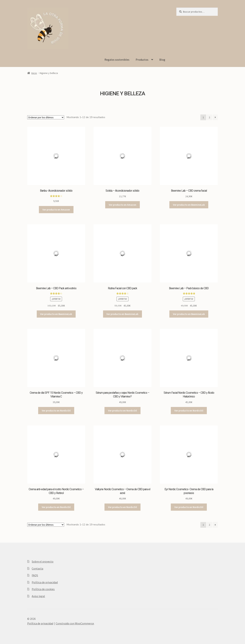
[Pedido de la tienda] (46, 117)
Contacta (37, 568)
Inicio (34, 73)
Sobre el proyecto (43, 561)
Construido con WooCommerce (75, 623)
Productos (142, 60)
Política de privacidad (45, 582)
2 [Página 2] (209, 117)
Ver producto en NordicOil (56, 411)
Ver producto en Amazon (56, 210)
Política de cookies (43, 589)
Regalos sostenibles (117, 60)
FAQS (35, 575)
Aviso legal (38, 596)
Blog (162, 60)
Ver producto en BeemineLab (189, 205)
